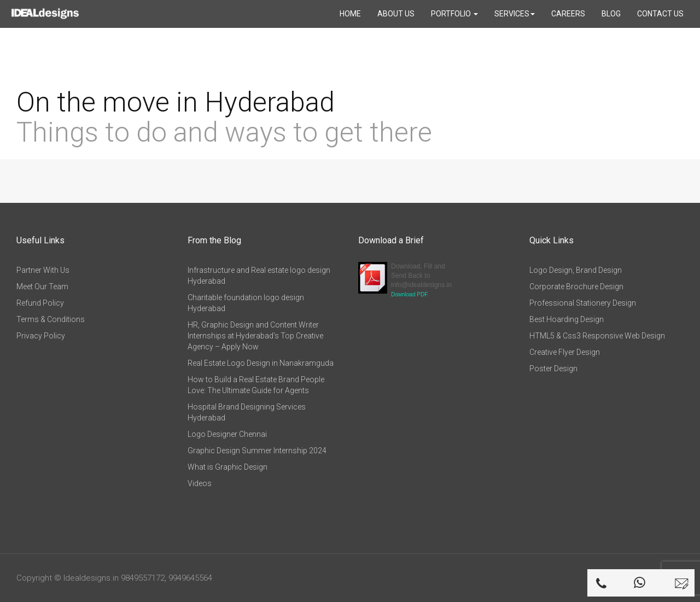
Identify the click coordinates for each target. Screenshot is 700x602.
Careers (568, 14)
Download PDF (409, 294)
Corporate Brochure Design (576, 287)
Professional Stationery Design (583, 303)
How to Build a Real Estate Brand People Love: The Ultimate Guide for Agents (256, 385)
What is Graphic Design (227, 467)
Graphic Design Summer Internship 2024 (257, 451)
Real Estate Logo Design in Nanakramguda (261, 363)
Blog (611, 14)
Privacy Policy (41, 336)
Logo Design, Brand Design (576, 270)
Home (350, 14)
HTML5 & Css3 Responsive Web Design (597, 336)
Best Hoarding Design (567, 319)
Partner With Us (43, 270)
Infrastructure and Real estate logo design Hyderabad (259, 276)
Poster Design (553, 369)
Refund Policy (40, 303)
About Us (396, 14)
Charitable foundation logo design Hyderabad (246, 303)
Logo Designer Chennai (227, 434)
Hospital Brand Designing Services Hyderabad (247, 412)
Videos (200, 483)
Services (515, 14)
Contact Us (660, 14)
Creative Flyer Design (565, 352)
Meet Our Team (42, 287)
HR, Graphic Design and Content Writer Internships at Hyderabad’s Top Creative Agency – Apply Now (255, 336)
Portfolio (454, 14)
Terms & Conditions (51, 319)
